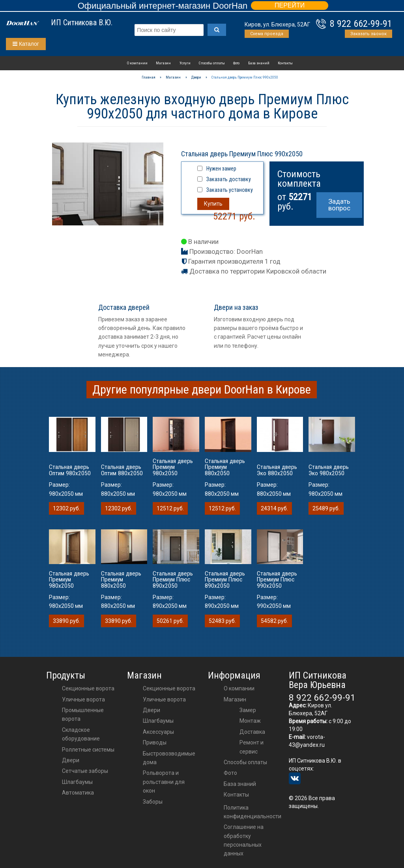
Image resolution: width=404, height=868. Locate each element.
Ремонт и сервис (252, 747)
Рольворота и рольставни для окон (164, 782)
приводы (155, 742)
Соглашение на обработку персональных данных (244, 840)
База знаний (259, 63)
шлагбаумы (158, 721)
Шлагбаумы (77, 782)
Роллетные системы (88, 750)
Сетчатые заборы (85, 771)
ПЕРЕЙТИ (290, 5)
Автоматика (78, 793)
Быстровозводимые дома (169, 758)
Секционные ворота (88, 688)
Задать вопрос (339, 205)
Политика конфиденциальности (252, 812)
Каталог (26, 44)
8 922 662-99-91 (361, 24)
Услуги (185, 63)
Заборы (153, 802)
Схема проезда (267, 34)
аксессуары (158, 732)
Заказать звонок (368, 34)
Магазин (163, 63)
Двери (71, 760)
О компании (137, 63)
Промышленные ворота (83, 714)
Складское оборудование (81, 734)
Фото (236, 63)
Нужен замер (221, 169)
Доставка (252, 732)
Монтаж (250, 721)
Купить (213, 204)
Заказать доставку (229, 179)
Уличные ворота (83, 699)
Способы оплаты (212, 63)
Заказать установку (230, 190)
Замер (248, 710)
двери (151, 710)
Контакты (285, 63)
